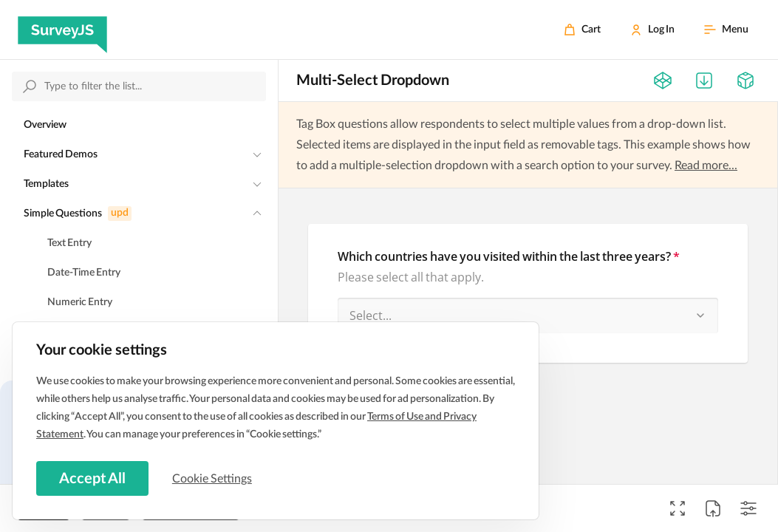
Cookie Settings (214, 478)
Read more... (706, 166)
